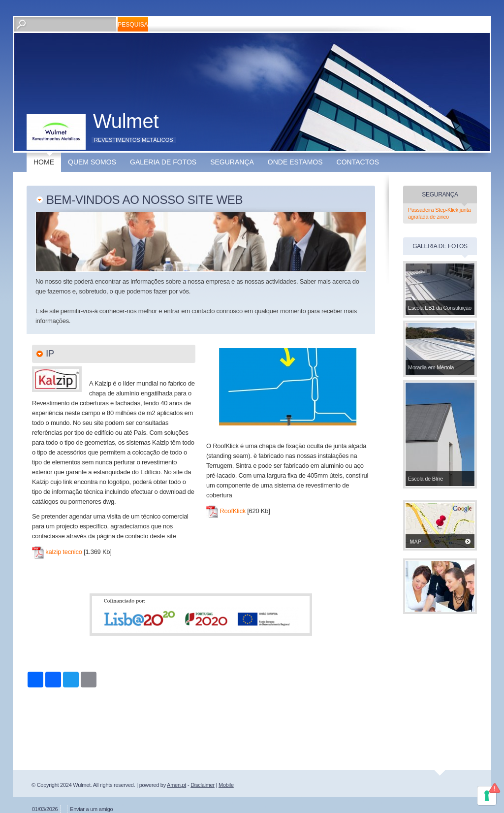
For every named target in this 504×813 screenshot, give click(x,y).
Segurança (232, 162)
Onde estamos (295, 162)
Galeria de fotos (163, 162)
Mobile (226, 785)
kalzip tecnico (63, 552)
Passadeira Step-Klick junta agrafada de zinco (439, 213)
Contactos (358, 162)
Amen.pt (176, 785)
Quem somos (92, 162)
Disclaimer (203, 785)
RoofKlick (233, 511)
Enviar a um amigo (91, 809)
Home (44, 162)
